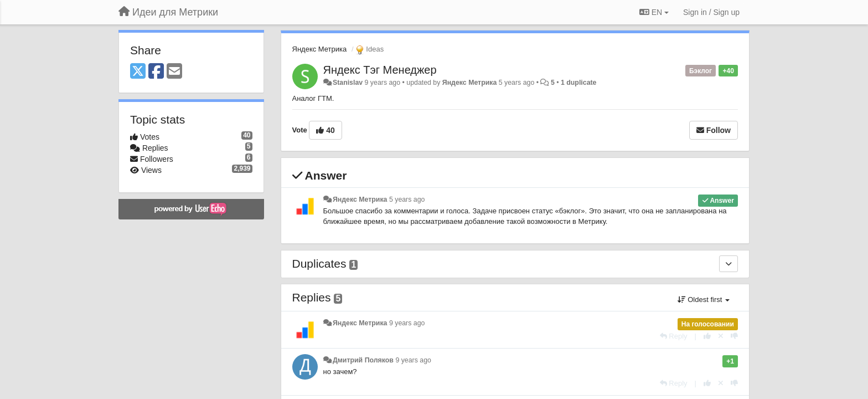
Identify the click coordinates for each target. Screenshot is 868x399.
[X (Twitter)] (138, 72)
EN (654, 12)
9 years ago (407, 323)
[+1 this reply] (707, 336)
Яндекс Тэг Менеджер (380, 70)
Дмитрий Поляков (363, 360)
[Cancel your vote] (721, 336)
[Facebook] (156, 72)
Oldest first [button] (704, 300)
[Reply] (674, 336)
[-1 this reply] (734, 336)
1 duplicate (578, 83)
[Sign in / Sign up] (711, 12)
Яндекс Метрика (320, 49)
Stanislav (348, 83)
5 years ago (407, 199)
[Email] (174, 72)
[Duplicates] (728, 264)
